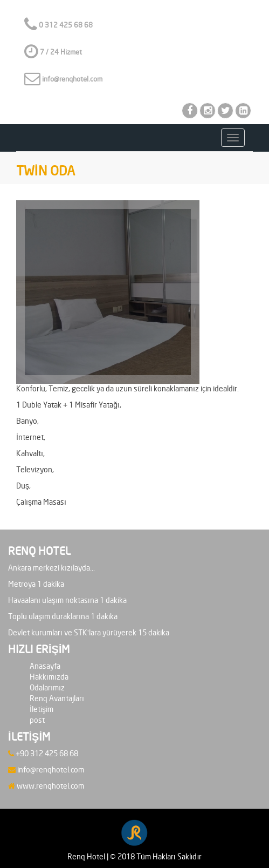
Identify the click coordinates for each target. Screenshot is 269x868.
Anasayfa (45, 666)
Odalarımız (47, 688)
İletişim (42, 710)
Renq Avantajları (57, 699)
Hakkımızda (49, 677)
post (37, 720)
